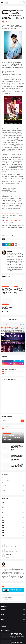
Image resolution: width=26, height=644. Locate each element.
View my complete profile (7, 579)
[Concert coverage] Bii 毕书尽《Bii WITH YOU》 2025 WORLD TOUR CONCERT (17, 465)
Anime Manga (13, 478)
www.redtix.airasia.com (11, 221)
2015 (13, 530)
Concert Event (13, 483)
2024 (13, 508)
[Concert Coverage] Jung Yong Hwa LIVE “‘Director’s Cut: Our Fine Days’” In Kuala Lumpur (17, 447)
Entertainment (9, 8)
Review (13, 617)
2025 (13, 505)
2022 (13, 513)
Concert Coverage (13, 480)
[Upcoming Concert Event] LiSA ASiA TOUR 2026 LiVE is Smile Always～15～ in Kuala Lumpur (7, 291)
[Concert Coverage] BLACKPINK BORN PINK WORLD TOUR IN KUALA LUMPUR (12, 327)
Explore (13, 491)
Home (3, 8)
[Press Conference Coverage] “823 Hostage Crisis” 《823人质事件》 (19, 290)
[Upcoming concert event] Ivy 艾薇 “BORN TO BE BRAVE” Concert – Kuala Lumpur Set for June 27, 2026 (7, 309)
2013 (13, 535)
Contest (4, 626)
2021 (13, 515)
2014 (13, 533)
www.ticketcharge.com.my (8, 214)
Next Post (22, 325)
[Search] (12, 421)
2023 (13, 510)
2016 (13, 528)
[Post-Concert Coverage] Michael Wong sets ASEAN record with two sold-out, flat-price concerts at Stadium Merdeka (17, 457)
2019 (13, 520)
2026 (13, 503)
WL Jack (10, 251)
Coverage (13, 485)
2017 (13, 525)
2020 (13, 518)
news (13, 620)
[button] (2, 2)
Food (13, 615)
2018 (13, 523)
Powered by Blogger (7, 598)
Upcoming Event (6, 241)
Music (20, 239)
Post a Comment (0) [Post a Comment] (13, 320)
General (17, 239)
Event (13, 239)
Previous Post (5, 325)
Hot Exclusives (13, 493)
